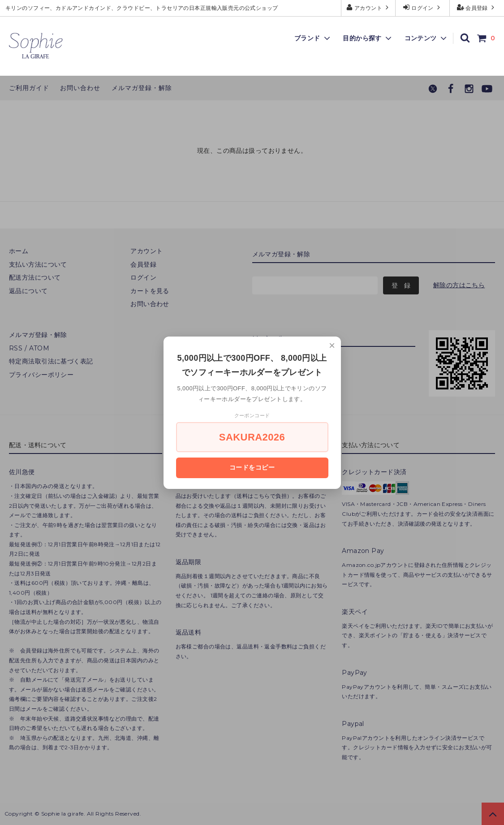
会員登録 (477, 7)
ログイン (423, 7)
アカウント (368, 7)
